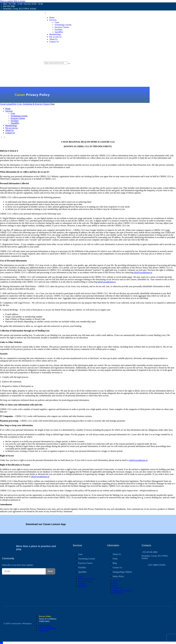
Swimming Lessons (87, 559)
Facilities (82, 567)
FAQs (115, 559)
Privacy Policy (45, 616)
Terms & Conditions (48, 619)
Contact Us (117, 567)
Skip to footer (19, 1)
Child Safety (44, 621)
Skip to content (6, 1)
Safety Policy (118, 576)
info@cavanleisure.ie (143, 272)
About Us (117, 554)
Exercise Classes (85, 563)
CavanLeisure (15, 623)
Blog (115, 563)
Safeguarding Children (122, 572)
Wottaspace (27, 623)
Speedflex (82, 572)
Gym (80, 554)
